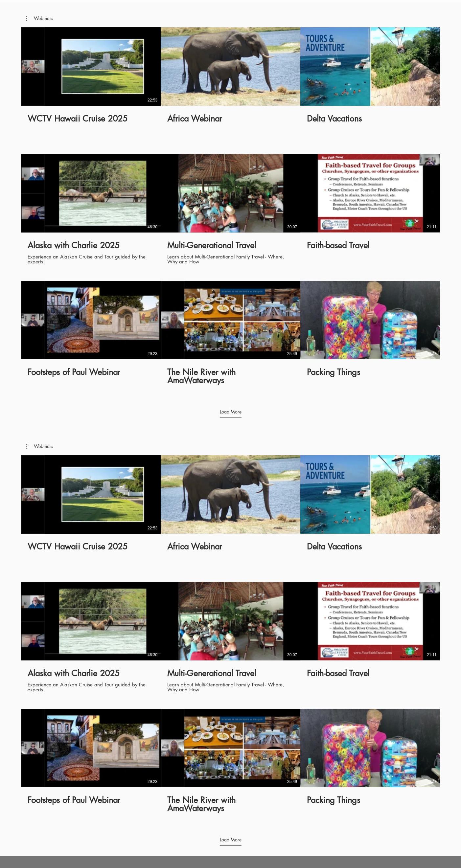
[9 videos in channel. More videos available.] (230, 209)
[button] (40, 18)
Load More (231, 412)
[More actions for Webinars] (40, 18)
